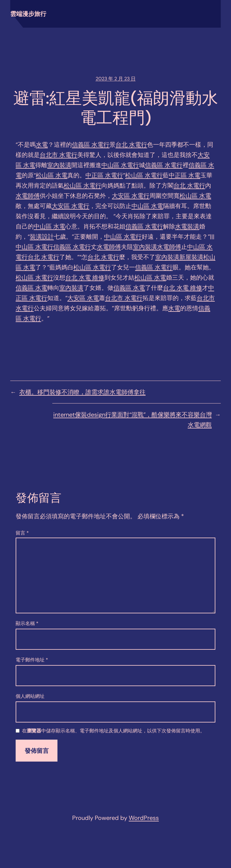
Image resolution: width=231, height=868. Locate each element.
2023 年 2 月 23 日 (116, 79)
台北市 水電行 (59, 155)
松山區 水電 (52, 175)
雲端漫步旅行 (28, 14)
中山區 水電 (147, 206)
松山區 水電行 (144, 175)
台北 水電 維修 (85, 278)
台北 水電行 (131, 145)
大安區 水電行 (131, 196)
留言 (22, 533)
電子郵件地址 (32, 660)
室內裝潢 (59, 165)
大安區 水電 (83, 298)
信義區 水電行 (91, 145)
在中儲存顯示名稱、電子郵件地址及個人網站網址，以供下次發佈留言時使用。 (113, 731)
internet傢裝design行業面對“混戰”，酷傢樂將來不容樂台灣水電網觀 (132, 420)
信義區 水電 (31, 288)
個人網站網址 (30, 696)
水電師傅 (28, 196)
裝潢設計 (42, 237)
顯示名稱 (27, 623)
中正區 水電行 (104, 175)
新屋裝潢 (191, 257)
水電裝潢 (187, 226)
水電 (42, 145)
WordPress (144, 818)
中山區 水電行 (120, 165)
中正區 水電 (185, 175)
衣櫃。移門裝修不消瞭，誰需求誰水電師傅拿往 (82, 392)
